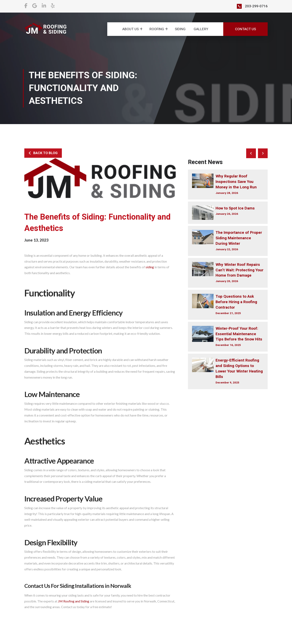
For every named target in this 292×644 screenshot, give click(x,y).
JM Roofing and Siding (74, 601)
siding (150, 267)
